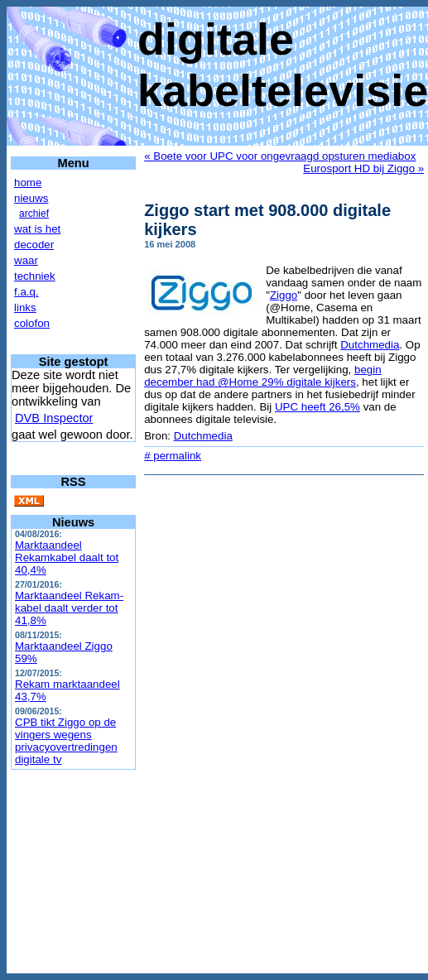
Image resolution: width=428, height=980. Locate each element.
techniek (35, 276)
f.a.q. (26, 292)
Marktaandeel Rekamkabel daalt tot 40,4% (67, 557)
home (28, 183)
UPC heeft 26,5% (317, 407)
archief (34, 214)
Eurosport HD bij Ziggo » (363, 168)
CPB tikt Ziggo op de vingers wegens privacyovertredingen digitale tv (66, 741)
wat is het (37, 229)
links (25, 307)
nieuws (31, 198)
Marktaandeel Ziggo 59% (64, 652)
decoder (34, 245)
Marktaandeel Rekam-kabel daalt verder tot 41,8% (69, 608)
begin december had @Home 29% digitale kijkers (262, 376)
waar (26, 260)
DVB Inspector (54, 418)
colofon (32, 323)
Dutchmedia (370, 345)
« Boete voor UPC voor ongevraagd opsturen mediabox (280, 156)
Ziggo (284, 295)
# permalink (173, 456)
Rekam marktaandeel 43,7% (67, 690)
